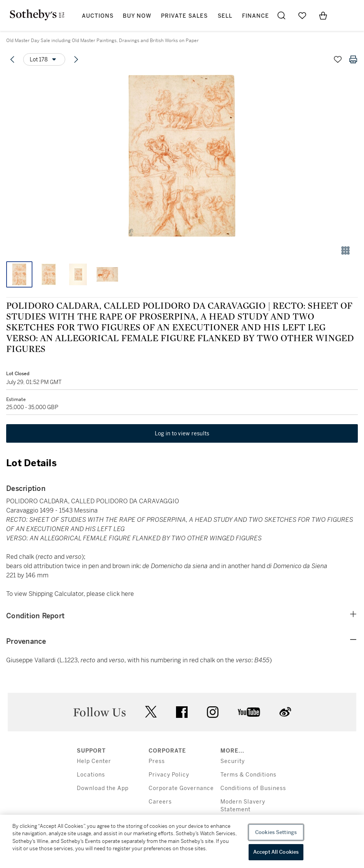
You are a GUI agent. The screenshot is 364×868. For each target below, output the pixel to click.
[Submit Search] (281, 15)
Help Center (94, 761)
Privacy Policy (169, 775)
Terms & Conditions (248, 775)
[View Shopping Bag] (323, 15)
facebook (182, 712)
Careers (160, 802)
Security (233, 761)
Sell (225, 16)
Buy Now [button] (137, 16)
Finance (256, 16)
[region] (182, 841)
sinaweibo (285, 712)
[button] (182, 156)
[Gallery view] (345, 250)
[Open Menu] (344, 16)
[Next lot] (76, 59)
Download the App (103, 788)
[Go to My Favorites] (302, 15)
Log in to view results (182, 433)
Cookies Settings (276, 832)
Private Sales (184, 16)
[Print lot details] (353, 59)
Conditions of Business (253, 788)
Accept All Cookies (276, 852)
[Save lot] (338, 59)
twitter (151, 712)
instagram (213, 712)
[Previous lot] (12, 59)
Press (157, 761)
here (128, 594)
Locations (91, 775)
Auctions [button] (98, 16)
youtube (249, 712)
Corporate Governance (181, 788)
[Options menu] (44, 59)
